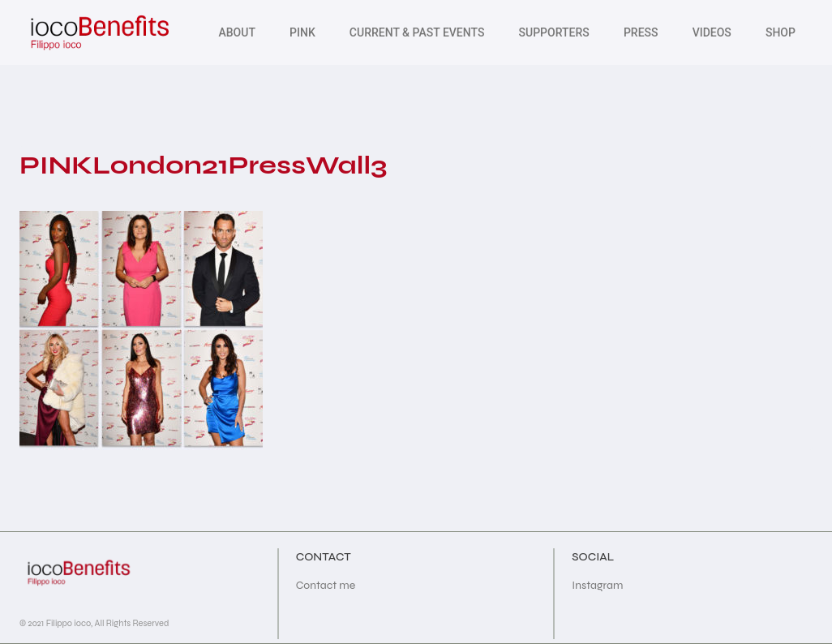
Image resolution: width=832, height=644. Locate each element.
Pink (302, 32)
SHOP (781, 32)
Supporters (554, 32)
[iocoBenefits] (99, 32)
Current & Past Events (417, 32)
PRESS (641, 32)
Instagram (597, 585)
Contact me (326, 585)
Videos (712, 32)
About (236, 32)
